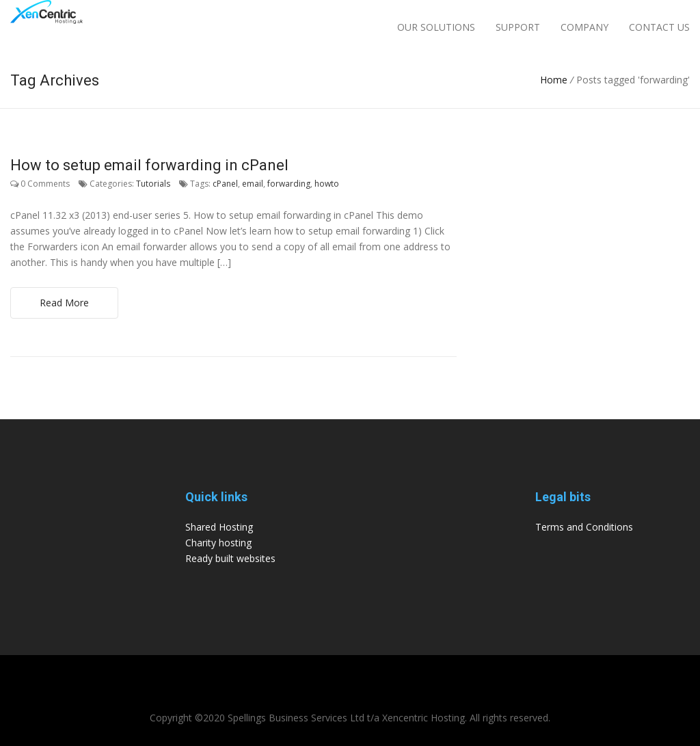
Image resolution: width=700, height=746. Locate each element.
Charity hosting (218, 543)
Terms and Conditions (584, 527)
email (253, 184)
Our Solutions (436, 27)
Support (518, 27)
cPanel (225, 184)
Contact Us (659, 27)
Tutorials (153, 184)
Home (554, 80)
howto (327, 184)
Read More (64, 303)
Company (584, 27)
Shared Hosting (219, 527)
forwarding (289, 184)
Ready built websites (230, 558)
